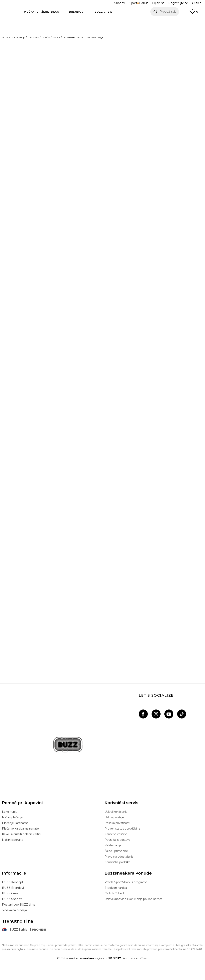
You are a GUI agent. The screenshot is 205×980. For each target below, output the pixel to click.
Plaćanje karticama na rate (20, 839)
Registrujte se (178, 3)
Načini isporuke (13, 850)
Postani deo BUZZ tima (19, 915)
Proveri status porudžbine (122, 839)
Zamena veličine (116, 845)
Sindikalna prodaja (14, 921)
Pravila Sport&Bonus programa (126, 893)
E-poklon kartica (116, 898)
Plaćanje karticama (15, 834)
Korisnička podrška (117, 873)
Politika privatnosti (117, 834)
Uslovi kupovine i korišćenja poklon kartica (134, 910)
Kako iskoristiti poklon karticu (22, 845)
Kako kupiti (10, 822)
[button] (165, 12)
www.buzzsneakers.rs (82, 969)
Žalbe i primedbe (116, 862)
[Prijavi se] (194, 13)
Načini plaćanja (12, 828)
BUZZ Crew (10, 904)
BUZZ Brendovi (13, 898)
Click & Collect (114, 904)
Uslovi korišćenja (116, 822)
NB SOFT (114, 969)
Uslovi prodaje (114, 828)
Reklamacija (113, 856)
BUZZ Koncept (13, 893)
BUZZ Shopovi (12, 910)
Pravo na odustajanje (119, 867)
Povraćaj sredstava (118, 850)
